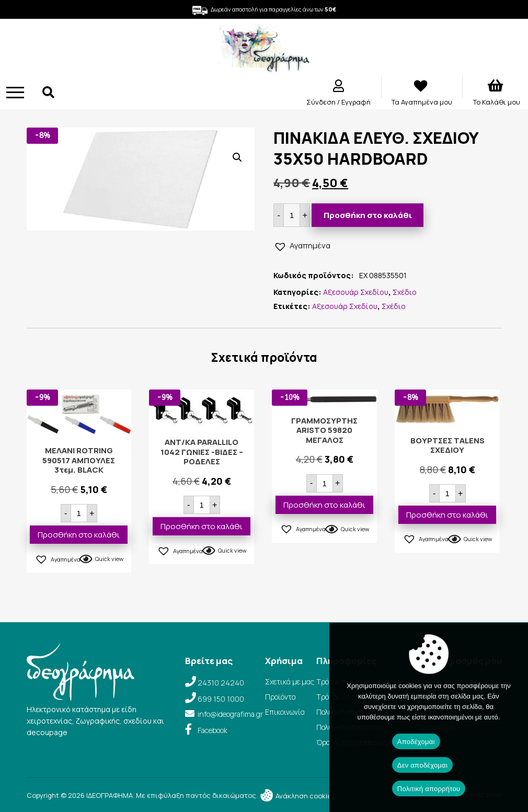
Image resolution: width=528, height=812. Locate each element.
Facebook (213, 730)
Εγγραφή (356, 102)
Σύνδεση (322, 102)
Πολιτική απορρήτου (429, 789)
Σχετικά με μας (290, 682)
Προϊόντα (280, 697)
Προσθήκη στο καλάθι (368, 215)
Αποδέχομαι (416, 742)
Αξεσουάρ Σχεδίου (356, 292)
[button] (237, 157)
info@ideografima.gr (230, 714)
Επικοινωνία (285, 712)
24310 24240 (221, 683)
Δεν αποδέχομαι (422, 765)
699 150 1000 (221, 699)
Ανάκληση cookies (297, 796)
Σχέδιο (405, 292)
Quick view (109, 559)
